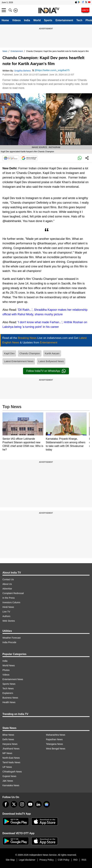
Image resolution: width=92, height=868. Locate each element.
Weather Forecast (12, 638)
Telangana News (55, 744)
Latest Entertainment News (19, 361)
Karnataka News (11, 785)
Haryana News (10, 744)
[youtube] (30, 804)
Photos (6, 670)
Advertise (7, 589)
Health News (9, 702)
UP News (7, 767)
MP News (7, 753)
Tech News (8, 688)
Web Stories (9, 621)
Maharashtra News (56, 735)
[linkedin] (38, 804)
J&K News (8, 781)
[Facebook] (6, 804)
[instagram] (22, 804)
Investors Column (11, 602)
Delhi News (8, 739)
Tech (79, 20)
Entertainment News (13, 679)
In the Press (9, 598)
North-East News (11, 758)
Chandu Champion (30, 353)
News (5, 51)
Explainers (8, 693)
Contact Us (8, 579)
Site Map (10, 860)
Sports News (9, 684)
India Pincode (9, 642)
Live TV (6, 612)
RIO (75, 860)
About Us (7, 584)
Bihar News (8, 735)
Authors (6, 616)
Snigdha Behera (22, 71)
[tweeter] (14, 804)
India (27, 20)
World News (9, 665)
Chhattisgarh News (12, 772)
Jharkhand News (11, 749)
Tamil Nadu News (11, 762)
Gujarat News (9, 776)
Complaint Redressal (13, 593)
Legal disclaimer (27, 860)
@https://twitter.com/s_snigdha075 (52, 70)
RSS (84, 860)
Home (5, 20)
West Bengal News (56, 749)
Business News (10, 698)
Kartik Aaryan (52, 353)
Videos (16, 20)
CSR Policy (64, 860)
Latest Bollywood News (51, 361)
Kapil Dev (9, 353)
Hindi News (8, 607)
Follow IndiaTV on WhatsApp (46, 371)
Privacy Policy (46, 860)
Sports (48, 20)
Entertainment (64, 20)
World (37, 20)
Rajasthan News (54, 739)
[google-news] (47, 804)
